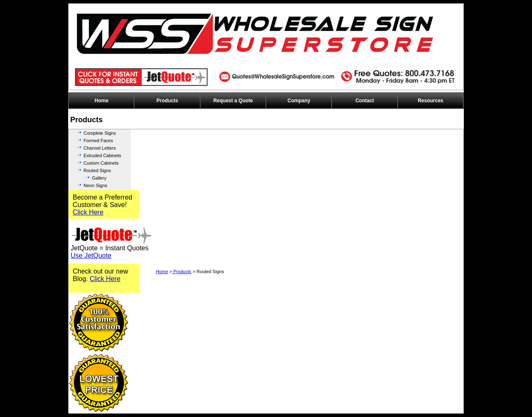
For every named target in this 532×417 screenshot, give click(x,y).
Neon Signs (95, 185)
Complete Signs (100, 133)
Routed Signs (97, 170)
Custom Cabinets (101, 163)
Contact (365, 101)
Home (101, 101)
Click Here (88, 212)
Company (299, 101)
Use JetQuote (91, 255)
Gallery (99, 178)
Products (167, 101)
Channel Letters (100, 148)
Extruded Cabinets (102, 155)
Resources (430, 101)
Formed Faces (98, 141)
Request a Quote (233, 101)
